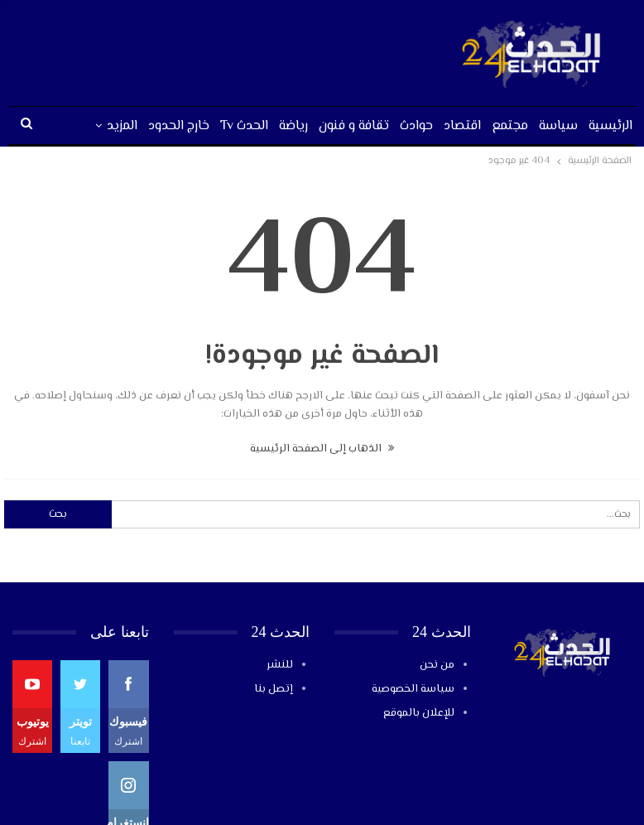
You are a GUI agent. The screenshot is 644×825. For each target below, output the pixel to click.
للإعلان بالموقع (419, 713)
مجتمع (510, 126)
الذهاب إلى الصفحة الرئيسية (322, 449)
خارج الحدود (179, 126)
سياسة (558, 126)
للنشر (280, 665)
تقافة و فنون (354, 126)
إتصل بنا (274, 689)
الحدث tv (244, 126)
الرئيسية (610, 126)
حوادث (416, 126)
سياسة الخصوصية (413, 689)
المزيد (122, 126)
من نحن (437, 665)
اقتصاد (462, 126)
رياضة (293, 126)
